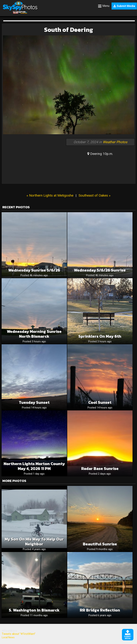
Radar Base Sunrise (100, 469)
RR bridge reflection (100, 610)
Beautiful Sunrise (100, 544)
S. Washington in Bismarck (34, 610)
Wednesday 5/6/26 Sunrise (100, 270)
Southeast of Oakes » (95, 195)
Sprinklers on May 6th (100, 336)
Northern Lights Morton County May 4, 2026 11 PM (34, 466)
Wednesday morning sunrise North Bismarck (34, 334)
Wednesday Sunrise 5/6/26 (34, 270)
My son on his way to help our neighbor (34, 542)
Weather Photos (115, 142)
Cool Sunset (100, 402)
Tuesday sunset (34, 402)
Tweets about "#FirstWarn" (19, 634)
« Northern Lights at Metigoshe (50, 195)
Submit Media (124, 6)
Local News (8, 637)
